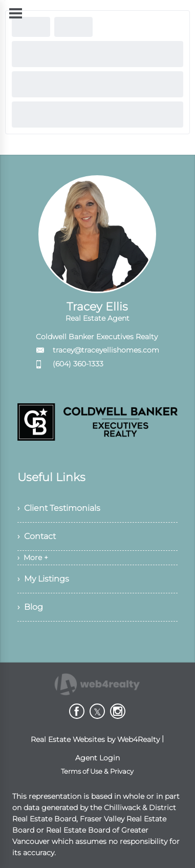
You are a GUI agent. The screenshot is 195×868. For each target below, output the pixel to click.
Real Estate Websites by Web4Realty (95, 739)
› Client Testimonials (59, 508)
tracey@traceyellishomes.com (106, 350)
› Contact (37, 536)
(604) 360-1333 (78, 364)
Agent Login (97, 758)
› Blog (30, 607)
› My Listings (43, 579)
